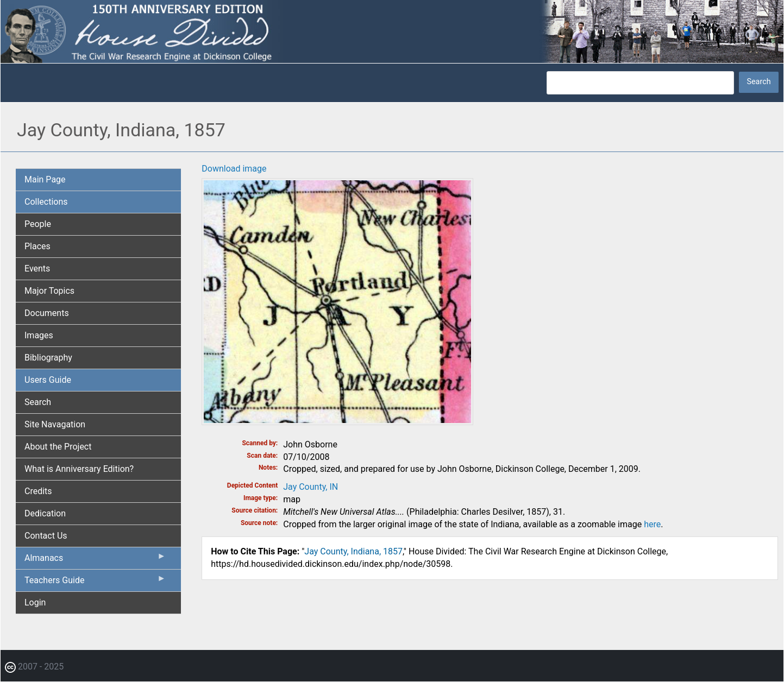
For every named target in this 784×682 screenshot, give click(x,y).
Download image (234, 169)
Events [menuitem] (37, 269)
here (652, 524)
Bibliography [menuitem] (48, 358)
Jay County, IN (311, 487)
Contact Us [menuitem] (46, 536)
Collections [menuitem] (46, 202)
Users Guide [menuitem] (48, 380)
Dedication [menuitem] (45, 513)
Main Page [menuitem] (45, 179)
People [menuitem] (38, 224)
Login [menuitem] (35, 602)
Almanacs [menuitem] (95, 560)
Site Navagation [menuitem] (55, 424)
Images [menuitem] (39, 335)
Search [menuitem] (38, 402)
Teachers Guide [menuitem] (95, 583)
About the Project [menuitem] (58, 447)
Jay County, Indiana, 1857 (353, 551)
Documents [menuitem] (47, 313)
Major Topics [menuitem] (49, 291)
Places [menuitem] (37, 246)
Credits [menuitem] (38, 491)
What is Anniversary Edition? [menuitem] (79, 469)
